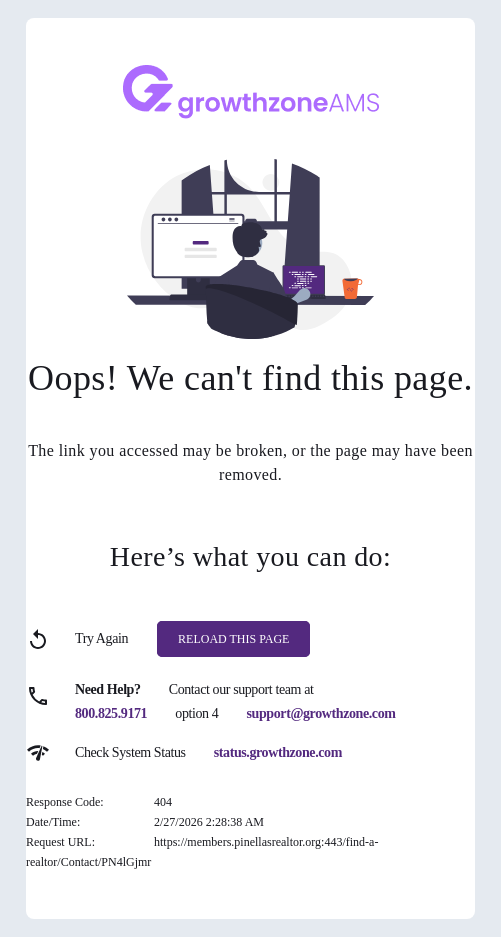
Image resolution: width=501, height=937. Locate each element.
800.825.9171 (111, 713)
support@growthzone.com (321, 713)
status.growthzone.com (278, 752)
